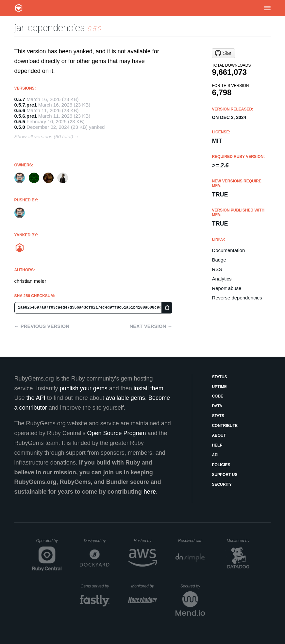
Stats (218, 416)
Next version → (151, 326)
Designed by (96, 541)
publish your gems (84, 388)
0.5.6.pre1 (26, 116)
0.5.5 (20, 121)
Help (217, 445)
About (219, 435)
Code (218, 396)
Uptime (219, 387)
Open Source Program (116, 433)
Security (222, 484)
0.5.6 (20, 110)
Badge (219, 260)
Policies (221, 465)
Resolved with (192, 541)
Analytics (222, 279)
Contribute (225, 426)
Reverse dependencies (237, 298)
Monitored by (240, 541)
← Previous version (42, 326)
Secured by (193, 586)
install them (149, 388)
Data (217, 406)
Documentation (228, 250)
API (215, 455)
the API (36, 398)
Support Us (225, 475)
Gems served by (95, 586)
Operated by (49, 543)
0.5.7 (20, 99)
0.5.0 (20, 127)
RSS (217, 269)
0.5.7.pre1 (26, 105)
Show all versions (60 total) (44, 136)
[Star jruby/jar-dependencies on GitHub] (223, 53)
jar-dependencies (50, 28)
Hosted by (145, 541)
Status (219, 377)
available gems (126, 398)
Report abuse (226, 288)
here (150, 492)
